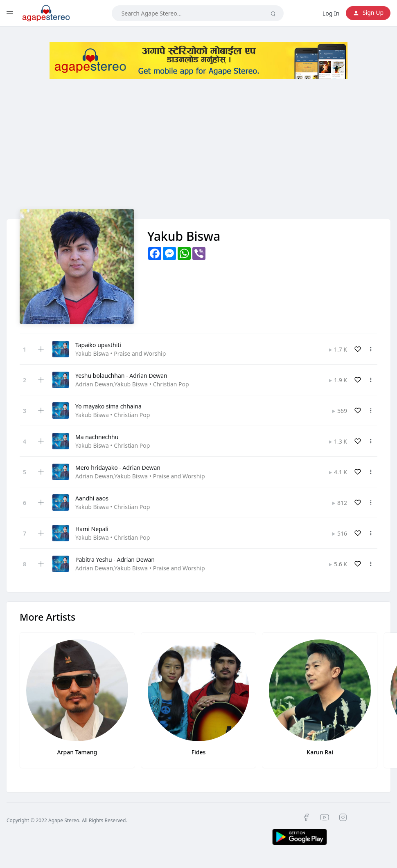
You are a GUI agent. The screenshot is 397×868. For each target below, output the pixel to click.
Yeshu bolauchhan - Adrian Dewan (121, 376)
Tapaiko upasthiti (98, 345)
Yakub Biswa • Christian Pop (113, 415)
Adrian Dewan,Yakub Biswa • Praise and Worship (140, 476)
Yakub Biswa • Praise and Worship (121, 353)
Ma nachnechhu (97, 437)
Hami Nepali (92, 529)
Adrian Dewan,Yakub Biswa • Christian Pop (132, 384)
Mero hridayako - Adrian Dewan (118, 468)
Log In (331, 13)
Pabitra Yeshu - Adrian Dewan (115, 560)
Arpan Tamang (77, 752)
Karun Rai (320, 752)
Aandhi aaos (92, 498)
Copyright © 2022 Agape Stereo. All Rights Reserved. (67, 820)
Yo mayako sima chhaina (108, 406)
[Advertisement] (198, 152)
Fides (199, 752)
